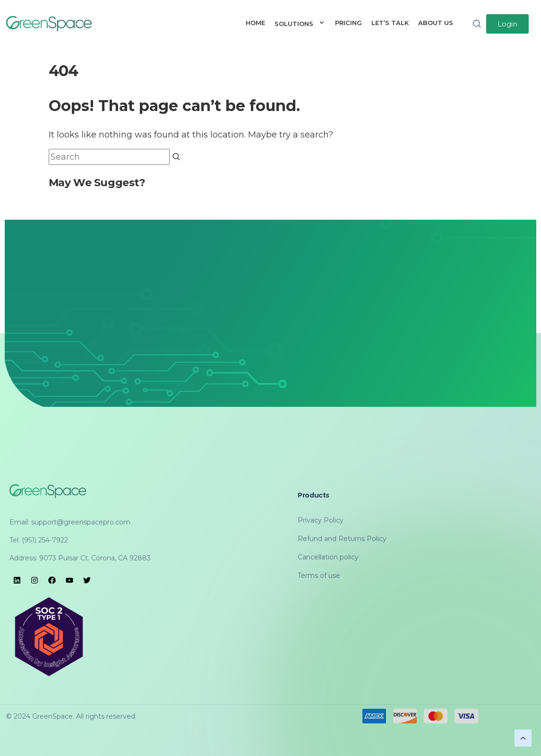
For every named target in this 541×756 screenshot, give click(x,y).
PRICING (348, 23)
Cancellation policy (328, 557)
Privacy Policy (321, 520)
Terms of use (319, 576)
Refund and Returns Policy (342, 539)
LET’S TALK (390, 23)
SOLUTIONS (300, 24)
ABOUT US (436, 23)
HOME (255, 23)
